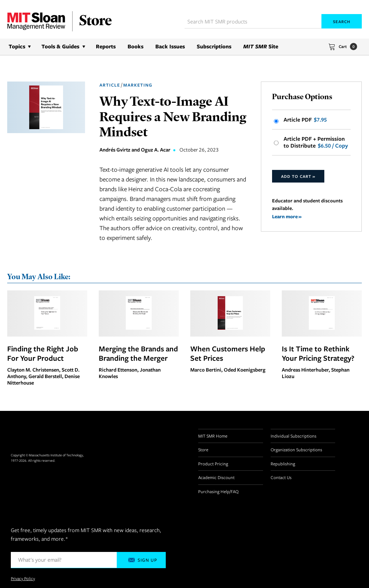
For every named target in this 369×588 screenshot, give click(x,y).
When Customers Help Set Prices (228, 353)
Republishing (283, 464)
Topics (17, 46)
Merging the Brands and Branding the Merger (138, 353)
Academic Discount (216, 477)
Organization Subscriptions (296, 449)
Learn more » (287, 216)
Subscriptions (214, 46)
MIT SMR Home (213, 436)
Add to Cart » (298, 176)
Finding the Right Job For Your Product (43, 353)
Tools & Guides (60, 46)
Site (261, 46)
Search (342, 21)
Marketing (138, 85)
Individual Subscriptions (294, 436)
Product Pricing (213, 464)
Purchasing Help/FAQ (218, 491)
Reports (106, 46)
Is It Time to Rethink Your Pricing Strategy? (318, 353)
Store (203, 449)
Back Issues (170, 46)
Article (110, 85)
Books (135, 46)
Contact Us (281, 477)
